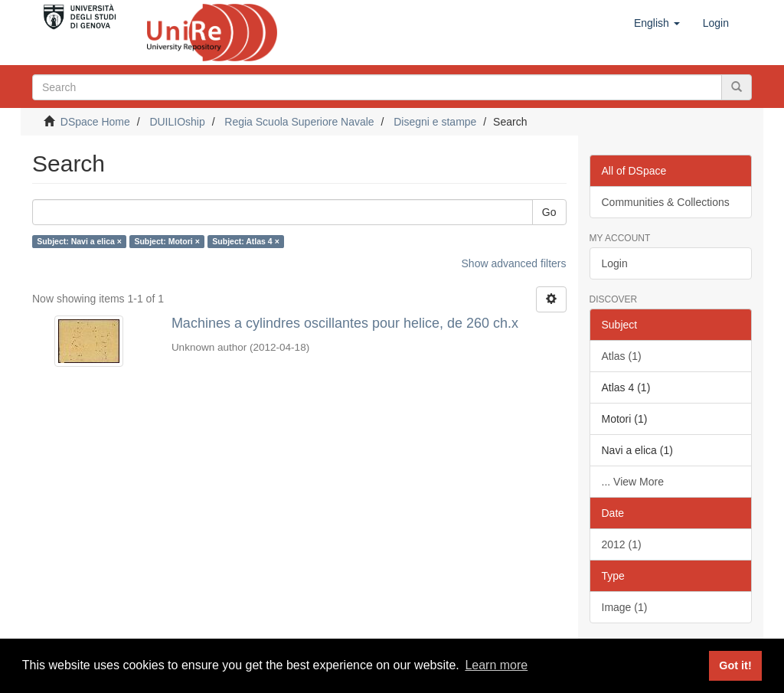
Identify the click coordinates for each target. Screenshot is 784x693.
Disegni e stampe (435, 122)
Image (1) (625, 607)
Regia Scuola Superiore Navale (299, 122)
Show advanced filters (514, 263)
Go (549, 212)
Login (615, 263)
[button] (657, 23)
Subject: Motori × (167, 241)
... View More (633, 482)
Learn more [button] (496, 665)
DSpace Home (95, 122)
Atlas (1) (622, 356)
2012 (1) (622, 544)
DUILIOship (177, 122)
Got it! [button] (735, 665)
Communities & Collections (666, 202)
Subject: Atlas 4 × (245, 241)
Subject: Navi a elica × (79, 241)
